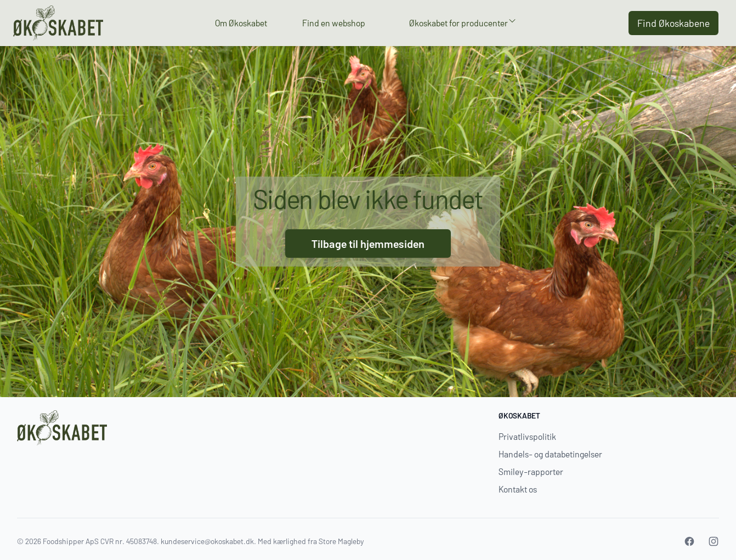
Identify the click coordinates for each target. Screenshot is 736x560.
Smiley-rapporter (531, 471)
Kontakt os (518, 489)
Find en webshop (334, 23)
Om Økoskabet (241, 23)
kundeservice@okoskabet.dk (207, 541)
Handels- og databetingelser (550, 454)
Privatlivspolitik (527, 436)
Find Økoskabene (673, 23)
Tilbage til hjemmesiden (368, 244)
